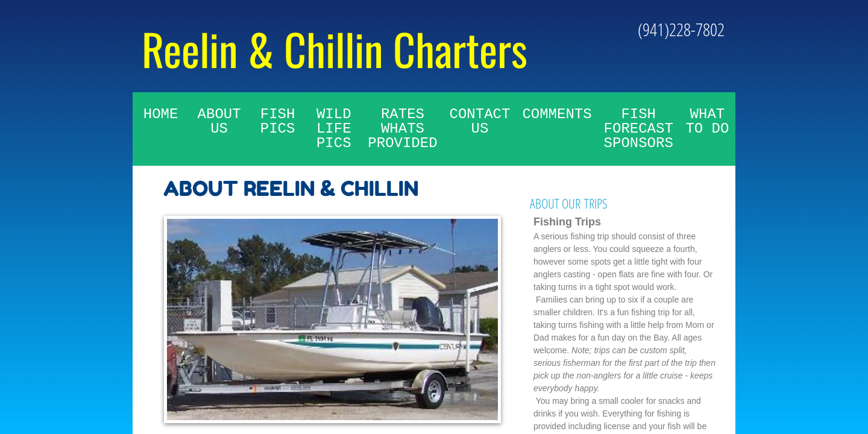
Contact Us (480, 121)
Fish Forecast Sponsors (639, 129)
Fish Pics (278, 121)
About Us (219, 121)
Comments (557, 114)
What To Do (707, 121)
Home (161, 114)
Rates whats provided (402, 129)
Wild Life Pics (334, 129)
